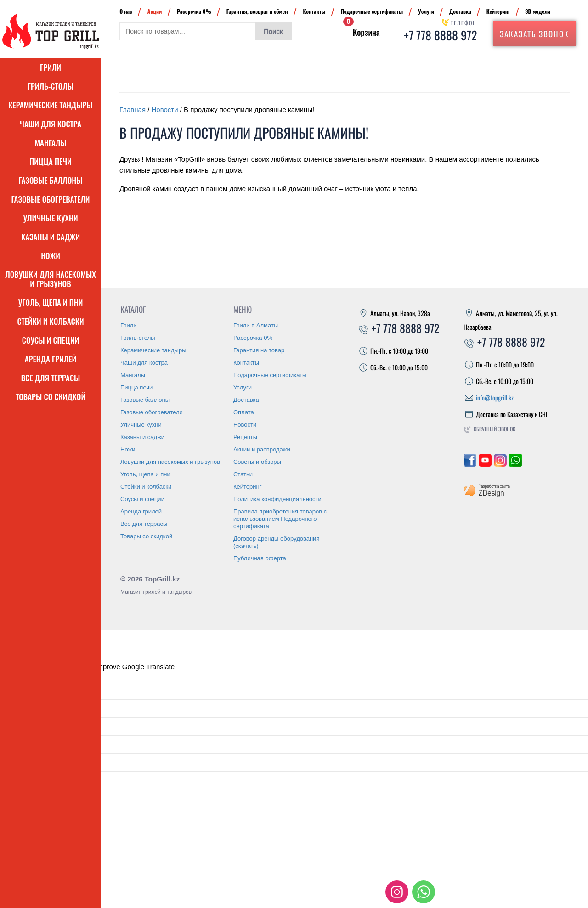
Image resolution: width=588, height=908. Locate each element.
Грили (51, 67)
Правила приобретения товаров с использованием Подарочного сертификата (280, 519)
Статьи (243, 474)
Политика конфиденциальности (277, 499)
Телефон (464, 23)
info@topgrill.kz (495, 398)
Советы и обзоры (257, 462)
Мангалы (50, 143)
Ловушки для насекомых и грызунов (51, 279)
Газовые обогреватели (51, 199)
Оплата (244, 412)
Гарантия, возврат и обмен (257, 11)
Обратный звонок (495, 429)
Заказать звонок (534, 34)
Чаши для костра (51, 124)
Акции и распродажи (262, 449)
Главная (133, 110)
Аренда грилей (51, 359)
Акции (155, 11)
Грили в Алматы (256, 325)
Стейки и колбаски (50, 321)
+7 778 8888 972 (440, 35)
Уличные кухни (50, 218)
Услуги (426, 11)
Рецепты (245, 437)
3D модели (538, 11)
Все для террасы (51, 378)
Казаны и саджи (51, 237)
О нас (126, 11)
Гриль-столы (51, 86)
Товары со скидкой (51, 397)
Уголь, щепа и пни (51, 302)
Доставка (460, 11)
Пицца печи (51, 161)
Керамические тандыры (51, 105)
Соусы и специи (51, 340)
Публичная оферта (260, 558)
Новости (165, 110)
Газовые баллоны (51, 180)
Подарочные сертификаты (372, 11)
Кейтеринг (498, 11)
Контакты (314, 11)
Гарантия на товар (259, 350)
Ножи (51, 256)
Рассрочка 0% (194, 11)
